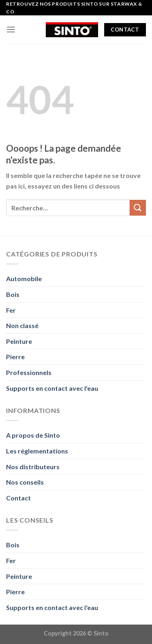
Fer (11, 310)
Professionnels (29, 372)
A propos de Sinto (33, 435)
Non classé (22, 325)
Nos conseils (25, 482)
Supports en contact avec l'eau (52, 388)
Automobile (24, 279)
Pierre (15, 357)
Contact (18, 498)
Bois (13, 294)
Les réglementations (37, 451)
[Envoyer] (138, 208)
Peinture (19, 341)
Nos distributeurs (33, 467)
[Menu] (11, 30)
